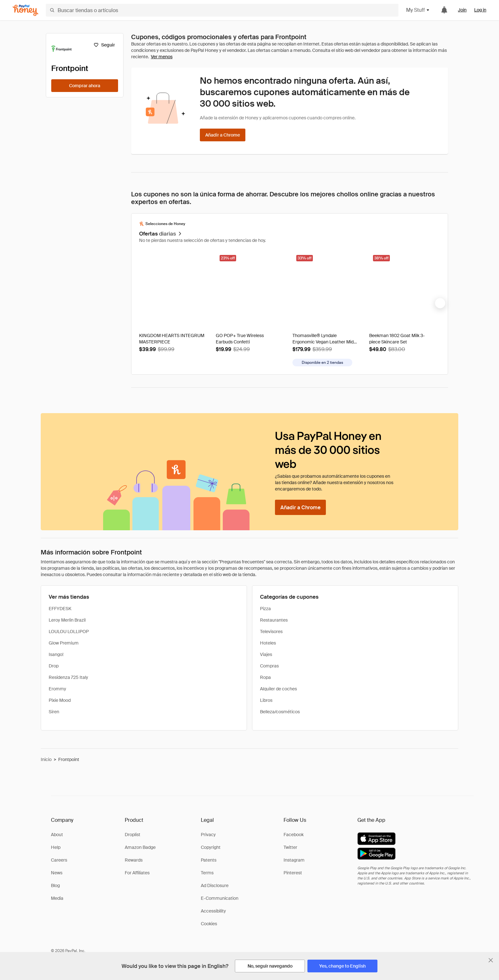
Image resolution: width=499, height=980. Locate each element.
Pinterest (293, 873)
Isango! (56, 654)
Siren (54, 712)
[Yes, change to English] (342, 966)
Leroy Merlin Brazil (67, 620)
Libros (266, 700)
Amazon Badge (140, 847)
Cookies (209, 924)
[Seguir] (104, 45)
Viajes (266, 654)
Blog (55, 885)
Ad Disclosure (215, 885)
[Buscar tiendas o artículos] (222, 10)
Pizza (265, 609)
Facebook (294, 835)
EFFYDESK (60, 609)
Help (56, 847)
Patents (209, 860)
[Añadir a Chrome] (223, 135)
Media (57, 898)
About (57, 835)
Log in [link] (480, 10)
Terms (207, 873)
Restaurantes (274, 620)
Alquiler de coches (278, 689)
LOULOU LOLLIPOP (69, 631)
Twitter (290, 847)
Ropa (265, 677)
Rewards (134, 860)
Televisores (271, 631)
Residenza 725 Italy (68, 677)
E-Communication (220, 898)
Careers (59, 860)
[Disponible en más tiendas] (322, 363)
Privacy (208, 835)
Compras (269, 666)
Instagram (294, 860)
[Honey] (25, 10)
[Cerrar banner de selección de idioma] (491, 960)
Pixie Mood (60, 700)
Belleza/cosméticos (280, 712)
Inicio (46, 759)
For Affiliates (137, 873)
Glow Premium (64, 643)
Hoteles (268, 643)
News (57, 873)
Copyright (211, 847)
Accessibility (213, 911)
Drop (54, 666)
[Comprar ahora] (85, 86)
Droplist (133, 835)
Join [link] (462, 10)
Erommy (57, 689)
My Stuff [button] (418, 10)
